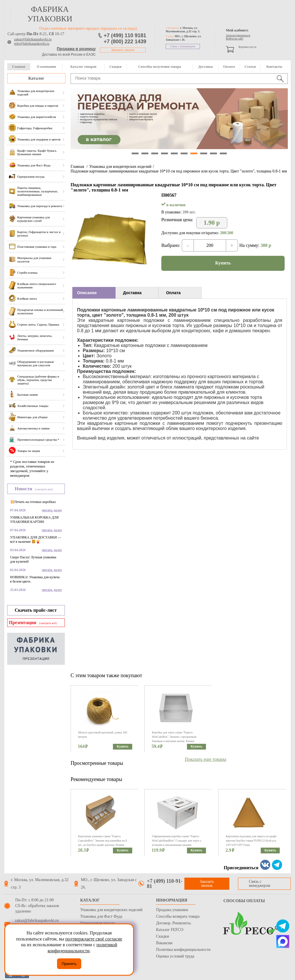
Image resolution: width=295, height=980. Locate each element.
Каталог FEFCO (170, 930)
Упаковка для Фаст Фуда (101, 916)
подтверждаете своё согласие (94, 939)
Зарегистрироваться (238, 35)
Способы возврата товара (178, 916)
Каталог (36, 78)
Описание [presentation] (87, 293)
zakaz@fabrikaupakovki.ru (33, 39)
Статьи (250, 67)
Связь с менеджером (183, 46)
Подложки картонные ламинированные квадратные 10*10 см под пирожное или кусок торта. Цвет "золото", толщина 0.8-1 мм (179, 171)
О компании (46, 67)
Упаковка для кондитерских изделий (120, 167)
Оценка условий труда (175, 956)
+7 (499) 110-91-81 (165, 884)
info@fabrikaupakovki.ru (32, 44)
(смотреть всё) (44, 489)
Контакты (274, 67)
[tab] (94, 293)
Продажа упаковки (172, 910)
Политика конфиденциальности (183, 950)
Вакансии (164, 943)
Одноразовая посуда (97, 923)
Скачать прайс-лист (36, 610)
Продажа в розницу (76, 49)
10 (223, 153)
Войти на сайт (235, 39)
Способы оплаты (244, 901)
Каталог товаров (83, 67)
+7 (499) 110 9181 (125, 35)
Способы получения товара (160, 67)
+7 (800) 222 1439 (125, 42)
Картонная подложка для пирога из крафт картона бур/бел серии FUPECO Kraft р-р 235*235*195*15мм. (251, 841)
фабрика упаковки (50, 14)
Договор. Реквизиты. (174, 923)
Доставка (206, 67)
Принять (69, 964)
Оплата (229, 67)
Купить (223, 263)
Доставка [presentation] (132, 293)
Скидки (116, 67)
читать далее (52, 510)
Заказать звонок (123, 50)
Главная (19, 67)
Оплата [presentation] (173, 293)
